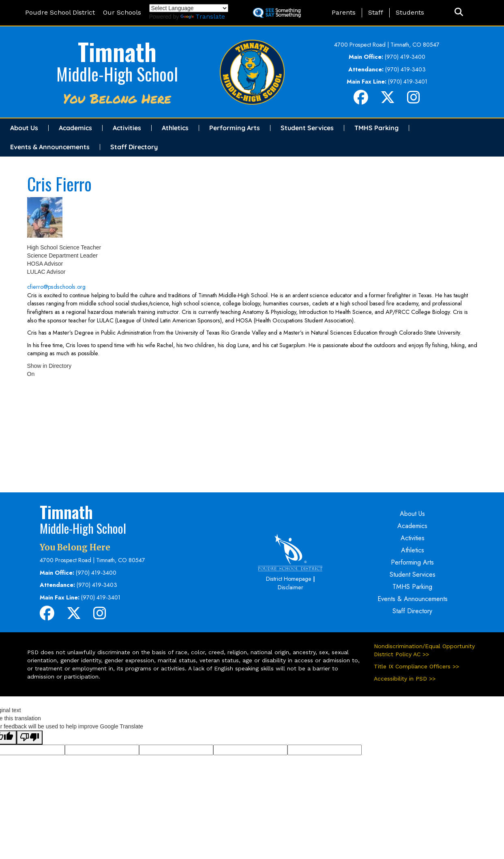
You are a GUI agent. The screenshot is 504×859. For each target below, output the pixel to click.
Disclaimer (291, 587)
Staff (376, 12)
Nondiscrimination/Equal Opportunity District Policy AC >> (424, 650)
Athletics (175, 128)
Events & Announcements (50, 147)
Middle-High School (117, 74)
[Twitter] (388, 101)
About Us (24, 128)
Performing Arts (235, 128)
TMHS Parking (376, 128)
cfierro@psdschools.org (56, 287)
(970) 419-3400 (405, 57)
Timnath (117, 51)
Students (410, 12)
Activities (127, 128)
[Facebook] (361, 101)
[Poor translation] (30, 738)
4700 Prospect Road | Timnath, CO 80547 (387, 45)
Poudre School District (60, 12)
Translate (203, 16)
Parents (344, 12)
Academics (75, 128)
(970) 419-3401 (408, 82)
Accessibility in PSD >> (405, 679)
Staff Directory (134, 147)
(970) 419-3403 (405, 69)
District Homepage (289, 579)
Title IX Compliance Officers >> (416, 666)
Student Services (307, 128)
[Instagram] (414, 101)
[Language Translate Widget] (189, 8)
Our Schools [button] (122, 12)
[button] (459, 12)
